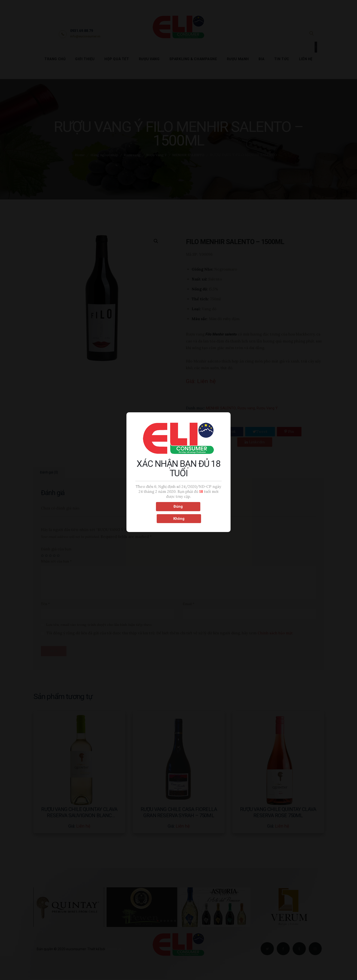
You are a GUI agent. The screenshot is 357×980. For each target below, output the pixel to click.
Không (200, 512)
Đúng (157, 512)
